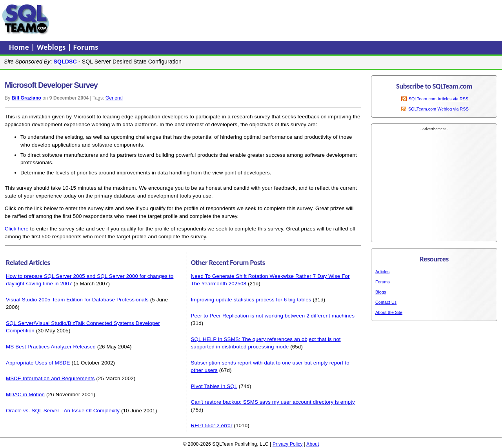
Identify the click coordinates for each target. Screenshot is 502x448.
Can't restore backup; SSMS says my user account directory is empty (273, 402)
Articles (382, 272)
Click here (17, 229)
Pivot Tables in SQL (214, 386)
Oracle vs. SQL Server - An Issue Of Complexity (63, 411)
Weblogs (52, 47)
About (313, 444)
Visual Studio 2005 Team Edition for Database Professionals (77, 300)
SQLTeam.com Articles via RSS (439, 99)
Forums (86, 47)
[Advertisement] (201, 19)
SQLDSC (65, 62)
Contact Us (386, 302)
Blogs (381, 292)
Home (20, 47)
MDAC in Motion (25, 394)
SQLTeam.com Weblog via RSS (438, 109)
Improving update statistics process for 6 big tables (251, 300)
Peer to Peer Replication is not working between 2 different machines (273, 316)
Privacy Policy (288, 444)
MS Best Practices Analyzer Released (51, 347)
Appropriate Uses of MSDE (38, 363)
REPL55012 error (212, 425)
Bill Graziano (26, 98)
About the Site (389, 312)
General (114, 98)
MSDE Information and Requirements (50, 378)
